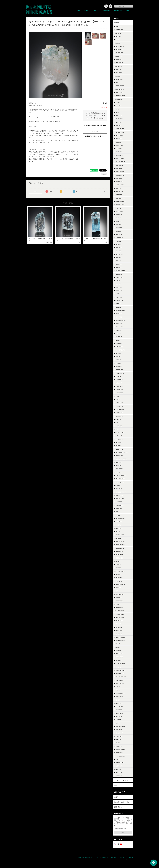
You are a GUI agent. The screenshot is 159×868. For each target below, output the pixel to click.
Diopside (118, 224)
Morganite (119, 406)
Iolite (117, 723)
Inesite (118, 340)
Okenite (118, 419)
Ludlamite (119, 383)
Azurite (118, 106)
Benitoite (119, 115)
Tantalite (119, 581)
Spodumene (119, 558)
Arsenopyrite (120, 96)
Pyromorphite (121, 475)
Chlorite (119, 168)
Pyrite (118, 472)
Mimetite (118, 399)
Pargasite (119, 439)
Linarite (118, 376)
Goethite (119, 287)
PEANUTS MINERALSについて (84, 858)
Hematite (119, 317)
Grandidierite (120, 664)
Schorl (118, 525)
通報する (104, 174)
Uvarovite (119, 601)
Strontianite (120, 571)
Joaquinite (119, 347)
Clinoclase (119, 182)
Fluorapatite (120, 271)
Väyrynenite (120, 611)
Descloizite (120, 683)
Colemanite (120, 185)
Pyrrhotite (119, 482)
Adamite (118, 33)
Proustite (119, 469)
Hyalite (118, 333)
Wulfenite (119, 631)
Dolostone (119, 238)
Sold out (95, 131)
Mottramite (120, 409)
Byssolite (119, 776)
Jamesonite (119, 343)
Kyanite (118, 356)
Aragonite (119, 92)
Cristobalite (120, 198)
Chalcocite (119, 733)
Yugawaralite (120, 637)
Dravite (118, 231)
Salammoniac (120, 518)
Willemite (119, 627)
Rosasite (119, 502)
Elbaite (118, 244)
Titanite (118, 588)
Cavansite (119, 148)
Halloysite (119, 713)
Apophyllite (120, 86)
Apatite (118, 82)
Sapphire (119, 522)
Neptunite (119, 416)
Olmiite (118, 423)
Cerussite (119, 155)
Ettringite (119, 657)
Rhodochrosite (121, 492)
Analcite (119, 66)
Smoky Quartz (120, 545)
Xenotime (119, 634)
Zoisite (118, 647)
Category (95, 10)
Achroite (119, 26)
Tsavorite (119, 598)
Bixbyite (118, 122)
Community (106, 10)
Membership (118, 10)
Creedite (119, 195)
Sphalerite (119, 555)
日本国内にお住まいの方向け (95, 136)
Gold (117, 294)
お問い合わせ (118, 807)
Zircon (118, 644)
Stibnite (118, 565)
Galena (118, 281)
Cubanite (119, 739)
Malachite (119, 386)
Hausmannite (120, 693)
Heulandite (119, 327)
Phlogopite (120, 772)
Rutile (118, 515)
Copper (118, 188)
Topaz (118, 591)
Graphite (119, 297)
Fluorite (119, 274)
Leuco (118, 743)
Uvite (117, 604)
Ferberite (119, 267)
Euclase (118, 261)
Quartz (118, 485)
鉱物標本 (117, 22)
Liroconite (119, 380)
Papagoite (119, 436)
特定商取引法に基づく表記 (122, 802)
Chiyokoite (119, 165)
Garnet (118, 284)
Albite (118, 43)
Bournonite (120, 129)
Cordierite (119, 697)
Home (78, 10)
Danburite (119, 211)
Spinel (118, 561)
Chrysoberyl (120, 172)
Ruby (117, 512)
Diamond (118, 218)
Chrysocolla (120, 175)
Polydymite (119, 753)
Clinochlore (120, 205)
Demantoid (119, 215)
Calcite (118, 142)
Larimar (118, 360)
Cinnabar (119, 178)
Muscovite (119, 413)
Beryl (118, 112)
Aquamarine (120, 89)
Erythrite (119, 257)
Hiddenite (119, 730)
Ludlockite (119, 706)
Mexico (118, 687)
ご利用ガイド (118, 797)
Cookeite (119, 746)
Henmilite (119, 323)
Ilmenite (118, 720)
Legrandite (119, 366)
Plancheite (119, 456)
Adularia (119, 716)
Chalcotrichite (121, 677)
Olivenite (119, 426)
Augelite (119, 99)
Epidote (118, 251)
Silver (118, 700)
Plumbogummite (121, 459)
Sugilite (118, 769)
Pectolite (119, 442)
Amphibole (119, 63)
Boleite (118, 125)
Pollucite (119, 462)
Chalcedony (120, 158)
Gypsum (118, 304)
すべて (35, 191)
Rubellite (119, 508)
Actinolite (119, 30)
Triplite (118, 667)
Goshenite (119, 290)
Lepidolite (119, 370)
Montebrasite (120, 756)
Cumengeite (120, 763)
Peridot (118, 446)
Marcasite (119, 393)
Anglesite (119, 76)
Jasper (118, 690)
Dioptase (119, 228)
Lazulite (118, 363)
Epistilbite (119, 254)
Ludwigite (119, 766)
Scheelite (119, 660)
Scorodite (119, 654)
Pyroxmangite (120, 479)
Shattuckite (120, 535)
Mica (117, 396)
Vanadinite (119, 607)
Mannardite (120, 390)
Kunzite (118, 353)
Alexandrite (120, 46)
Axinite (118, 102)
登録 (123, 832)
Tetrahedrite (120, 584)
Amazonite (119, 53)
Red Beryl (119, 489)
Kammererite (120, 350)
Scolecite (119, 528)
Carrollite (119, 145)
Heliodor (119, 314)
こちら (103, 115)
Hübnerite (119, 680)
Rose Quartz (120, 505)
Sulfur (118, 574)
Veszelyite (119, 621)
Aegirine (118, 36)
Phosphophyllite (122, 452)
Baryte (118, 109)
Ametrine (119, 59)
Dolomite (119, 234)
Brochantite (120, 135)
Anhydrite (119, 79)
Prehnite (119, 465)
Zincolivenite (120, 640)
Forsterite (119, 277)
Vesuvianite (120, 617)
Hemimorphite (120, 320)
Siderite (118, 538)
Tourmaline (120, 594)
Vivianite (119, 624)
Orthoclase (120, 432)
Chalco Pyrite (120, 162)
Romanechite (120, 498)
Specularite (120, 548)
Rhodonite (119, 495)
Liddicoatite (120, 373)
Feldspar (119, 264)
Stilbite (118, 568)
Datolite (118, 759)
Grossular (119, 300)
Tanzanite (119, 578)
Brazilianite (120, 132)
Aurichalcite (120, 673)
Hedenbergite (120, 310)
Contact (128, 10)
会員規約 (131, 858)
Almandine (119, 49)
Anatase (118, 69)
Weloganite (120, 614)
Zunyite (118, 650)
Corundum (119, 191)
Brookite (119, 139)
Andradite (119, 73)
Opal (117, 429)
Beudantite (119, 119)
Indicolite (119, 337)
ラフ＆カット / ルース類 (121, 780)
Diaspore (119, 221)
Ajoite (118, 40)
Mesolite (119, 736)
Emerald (119, 248)
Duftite (118, 241)
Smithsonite (120, 541)
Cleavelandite (121, 201)
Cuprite (118, 208)
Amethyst (119, 56)
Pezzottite (119, 449)
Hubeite (118, 330)
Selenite (119, 531)
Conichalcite (120, 670)
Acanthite (119, 703)
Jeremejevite (120, 749)
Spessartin (119, 551)
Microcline (119, 403)
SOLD (116, 785)
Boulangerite (120, 726)
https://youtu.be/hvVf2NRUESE (38, 105)
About (86, 10)
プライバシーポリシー (102, 858)
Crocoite (119, 710)
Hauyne (118, 307)
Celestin (119, 152)
